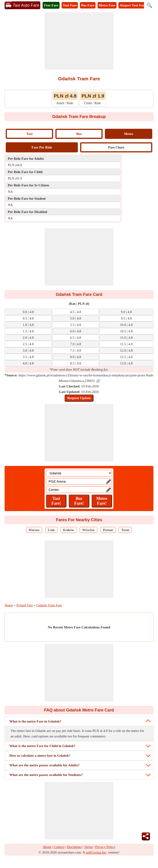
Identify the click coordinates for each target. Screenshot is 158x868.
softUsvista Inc (96, 852)
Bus (79, 134)
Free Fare (51, 5)
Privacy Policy (105, 847)
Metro (129, 134)
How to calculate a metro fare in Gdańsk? (40, 756)
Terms (89, 847)
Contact (59, 847)
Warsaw (34, 530)
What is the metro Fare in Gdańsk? (35, 721)
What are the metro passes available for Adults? (44, 765)
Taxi (29, 134)
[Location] (79, 473)
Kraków (68, 530)
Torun (125, 530)
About (47, 847)
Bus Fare (88, 5)
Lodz (51, 530)
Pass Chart (116, 147)
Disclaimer (74, 847)
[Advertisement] (79, 41)
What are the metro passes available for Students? (46, 775)
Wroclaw (88, 530)
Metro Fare (107, 5)
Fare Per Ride (42, 147)
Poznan (108, 530)
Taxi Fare (70, 5)
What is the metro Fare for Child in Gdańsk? (42, 746)
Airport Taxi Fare (133, 5)
